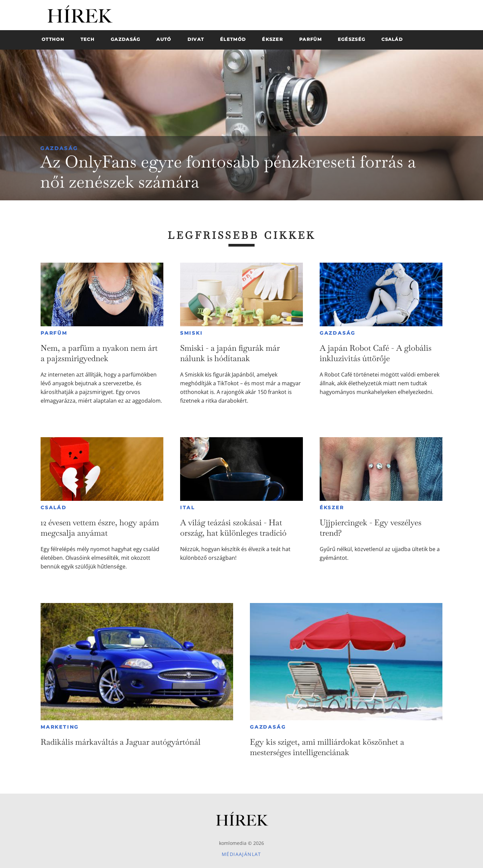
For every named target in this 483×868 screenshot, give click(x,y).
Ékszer (332, 508)
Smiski (192, 333)
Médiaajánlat (241, 854)
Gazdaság (59, 148)
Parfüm (54, 333)
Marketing (60, 727)
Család (54, 508)
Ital (187, 508)
